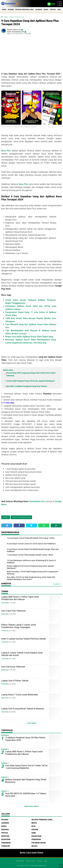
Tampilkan (57, 584)
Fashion (35, 830)
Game (59, 10)
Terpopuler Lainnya (31, 806)
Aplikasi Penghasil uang (25, 10)
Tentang (39, 861)
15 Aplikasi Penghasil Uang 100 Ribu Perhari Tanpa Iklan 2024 (25, 739)
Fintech (53, 10)
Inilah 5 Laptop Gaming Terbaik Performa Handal (23, 639)
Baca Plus (6, 151)
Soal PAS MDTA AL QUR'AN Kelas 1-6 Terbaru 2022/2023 (26, 795)
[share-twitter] (31, 525)
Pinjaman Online (39, 843)
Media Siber (20, 861)
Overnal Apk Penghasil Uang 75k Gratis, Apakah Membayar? (31, 381)
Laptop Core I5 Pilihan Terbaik (15, 681)
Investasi (5, 836)
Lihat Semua (31, 723)
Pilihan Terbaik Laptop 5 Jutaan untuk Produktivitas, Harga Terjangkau (19, 626)
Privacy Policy (30, 861)
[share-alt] (7, 525)
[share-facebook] (19, 525)
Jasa (45, 861)
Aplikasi (11, 10)
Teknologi (6, 846)
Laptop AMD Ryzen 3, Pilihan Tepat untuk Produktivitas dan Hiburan (20, 598)
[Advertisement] (31, 55)
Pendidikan (36, 839)
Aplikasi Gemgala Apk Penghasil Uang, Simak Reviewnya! (26, 781)
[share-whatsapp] (44, 525)
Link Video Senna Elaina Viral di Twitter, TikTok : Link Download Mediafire (26, 767)
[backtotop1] (61, 866)
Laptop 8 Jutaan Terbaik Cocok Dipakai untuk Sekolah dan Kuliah (22, 654)
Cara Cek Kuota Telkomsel (13, 667)
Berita (34, 823)
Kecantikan (36, 836)
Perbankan (6, 843)
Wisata (34, 846)
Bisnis (46, 10)
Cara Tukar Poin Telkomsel (13, 611)
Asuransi (39, 10)
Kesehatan (6, 839)
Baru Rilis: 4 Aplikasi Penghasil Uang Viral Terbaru (27, 386)
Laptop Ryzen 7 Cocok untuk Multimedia (20, 695)
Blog (33, 826)
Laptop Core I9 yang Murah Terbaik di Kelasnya (23, 709)
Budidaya (5, 830)
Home (4, 10)
